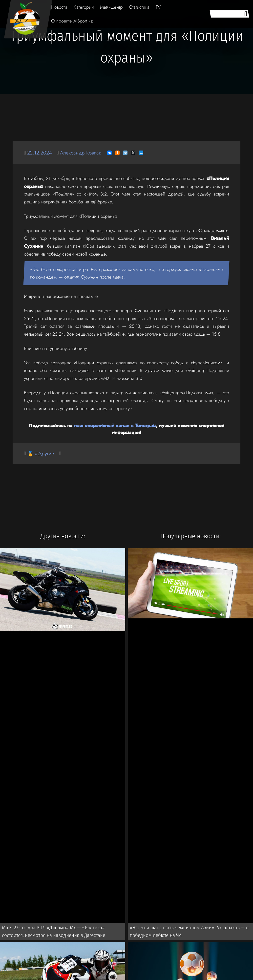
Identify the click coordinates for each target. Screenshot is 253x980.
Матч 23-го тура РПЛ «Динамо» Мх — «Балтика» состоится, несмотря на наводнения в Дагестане (63, 932)
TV (158, 7)
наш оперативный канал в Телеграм (115, 425)
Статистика (139, 7)
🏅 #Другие (41, 453)
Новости (59, 7)
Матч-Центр (111, 7)
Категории (84, 7)
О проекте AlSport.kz (72, 21)
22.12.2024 (40, 153)
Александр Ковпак (82, 153)
